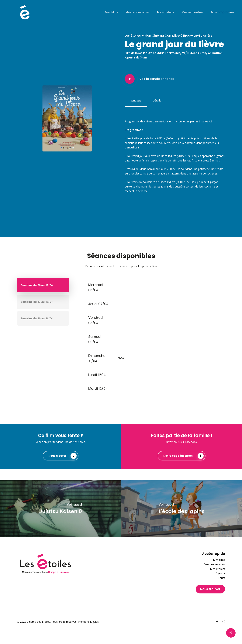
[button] (136, 101)
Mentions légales (88, 622)
